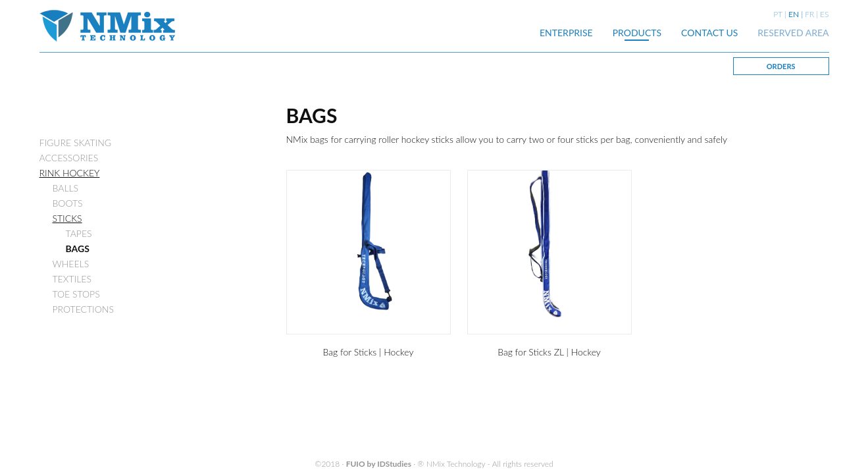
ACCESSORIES (69, 158)
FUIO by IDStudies (379, 464)
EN (794, 14)
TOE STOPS (76, 294)
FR (809, 14)
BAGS (78, 249)
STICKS (67, 218)
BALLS (66, 188)
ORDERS (781, 66)
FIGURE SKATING (76, 143)
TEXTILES (72, 279)
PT (778, 14)
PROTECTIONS (83, 309)
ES (824, 14)
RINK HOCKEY (70, 173)
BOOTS (68, 203)
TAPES (79, 233)
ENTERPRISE (566, 33)
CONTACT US (709, 33)
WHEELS (71, 264)
